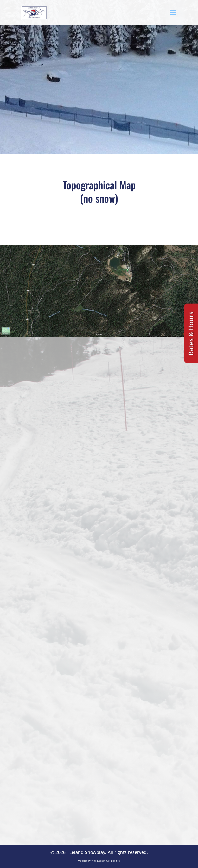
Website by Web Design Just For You (99, 861)
